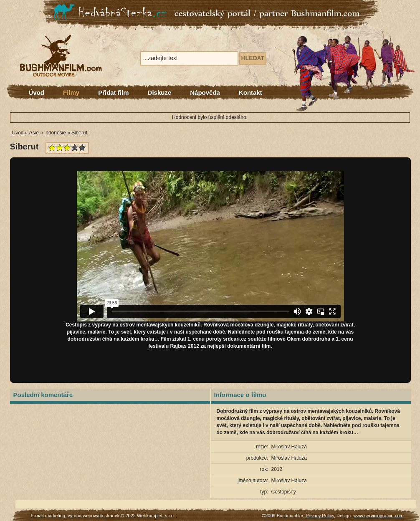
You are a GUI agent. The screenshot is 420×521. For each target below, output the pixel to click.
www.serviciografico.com (378, 516)
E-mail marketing (48, 516)
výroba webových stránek (94, 516)
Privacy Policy (320, 516)
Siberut (79, 133)
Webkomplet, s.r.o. (156, 516)
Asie (34, 133)
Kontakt (250, 92)
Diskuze (160, 92)
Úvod (37, 92)
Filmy (71, 92)
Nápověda (205, 92)
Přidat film (113, 92)
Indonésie (55, 133)
